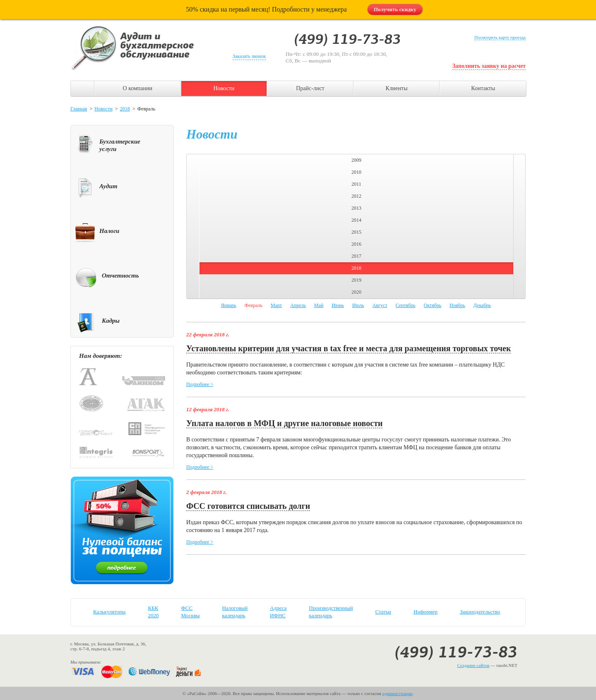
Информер (425, 612)
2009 (356, 160)
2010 (356, 172)
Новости (224, 88)
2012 (356, 196)
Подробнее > (200, 384)
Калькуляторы (109, 612)
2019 (356, 280)
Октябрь (433, 305)
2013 (356, 208)
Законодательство (480, 612)
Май (319, 305)
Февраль (254, 305)
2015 (356, 232)
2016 (356, 244)
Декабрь (482, 305)
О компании (138, 88)
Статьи (383, 612)
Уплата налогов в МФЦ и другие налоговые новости (284, 423)
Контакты (483, 88)
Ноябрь (457, 305)
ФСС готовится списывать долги (248, 506)
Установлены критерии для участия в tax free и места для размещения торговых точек (348, 348)
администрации (398, 693)
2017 (356, 256)
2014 (356, 220)
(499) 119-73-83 (456, 652)
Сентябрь (406, 305)
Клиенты (397, 88)
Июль (358, 305)
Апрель (298, 305)
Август (380, 305)
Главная (79, 109)
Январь (229, 305)
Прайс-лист (310, 88)
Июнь (338, 305)
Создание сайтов (473, 665)
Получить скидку (395, 9)
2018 (125, 109)
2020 (356, 292)
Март (276, 305)
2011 (356, 184)
